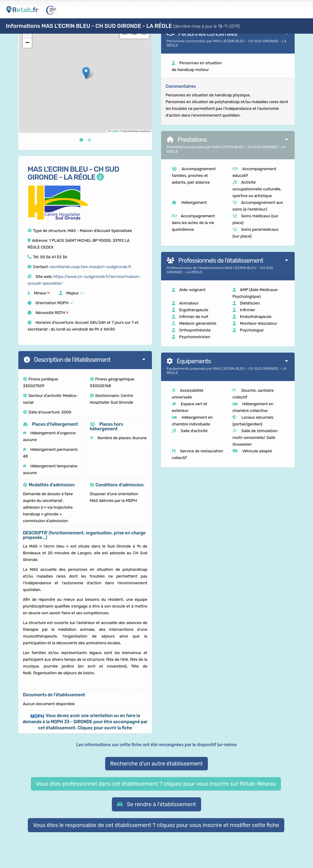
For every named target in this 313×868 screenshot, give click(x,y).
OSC (144, 34)
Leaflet (113, 131)
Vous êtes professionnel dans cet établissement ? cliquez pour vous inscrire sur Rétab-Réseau (156, 784)
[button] (86, 73)
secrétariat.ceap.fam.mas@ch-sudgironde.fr (91, 267)
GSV (125, 34)
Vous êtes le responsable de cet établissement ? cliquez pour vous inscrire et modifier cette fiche (156, 825)
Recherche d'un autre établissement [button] (156, 764)
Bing (134, 34)
